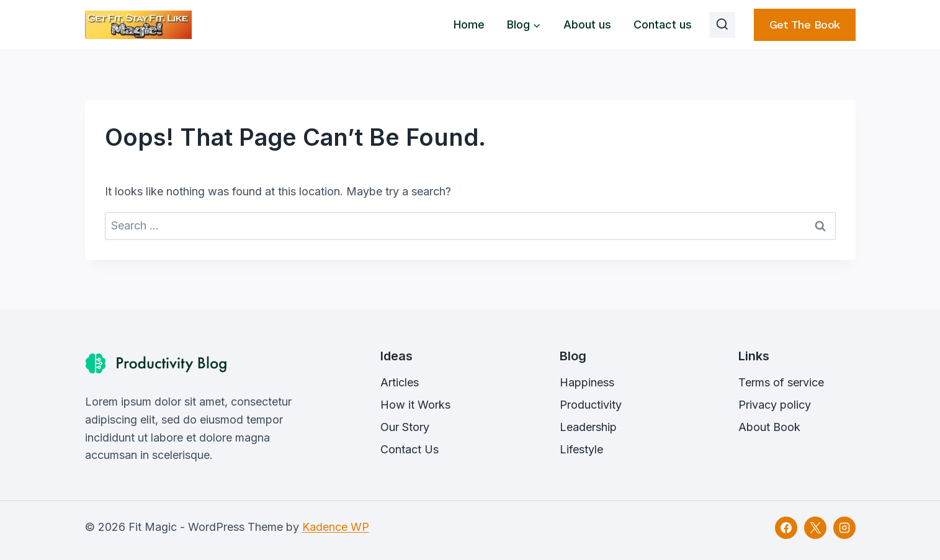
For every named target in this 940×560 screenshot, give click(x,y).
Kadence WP (336, 527)
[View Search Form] (722, 25)
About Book (769, 427)
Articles (400, 382)
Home (469, 24)
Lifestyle (581, 449)
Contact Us (410, 449)
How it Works (415, 405)
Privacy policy (775, 405)
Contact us (663, 24)
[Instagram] (844, 528)
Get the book (805, 24)
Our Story (405, 427)
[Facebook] (786, 528)
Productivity (591, 405)
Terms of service (781, 382)
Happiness (587, 382)
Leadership (588, 427)
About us (587, 24)
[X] (815, 528)
